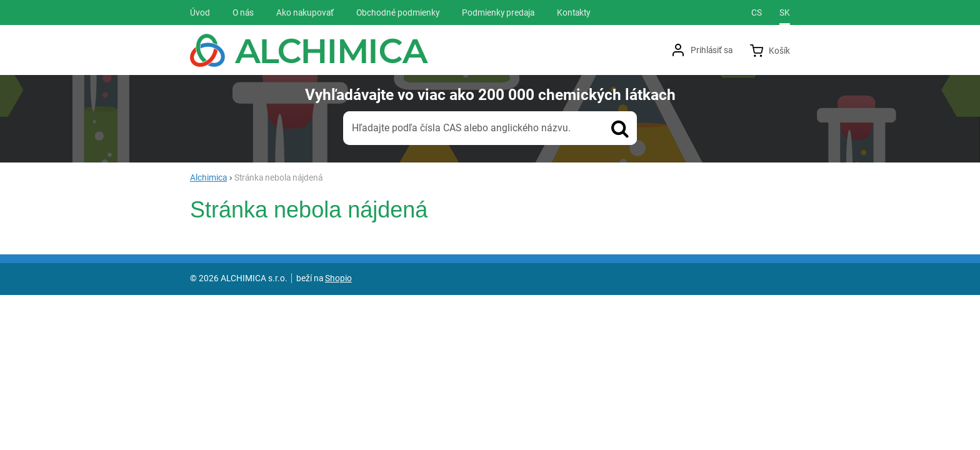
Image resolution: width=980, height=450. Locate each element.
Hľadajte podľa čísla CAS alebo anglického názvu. (461, 128)
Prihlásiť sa (712, 50)
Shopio (338, 278)
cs (757, 12)
